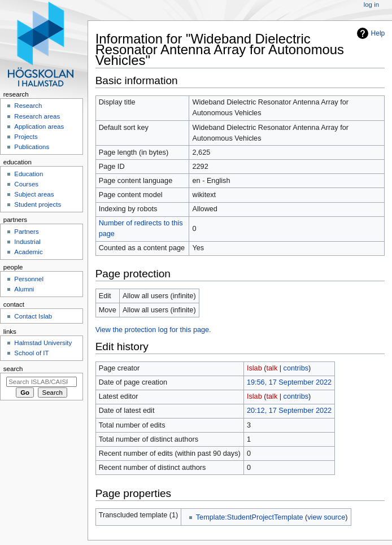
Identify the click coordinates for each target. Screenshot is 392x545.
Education (29, 174)
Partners (26, 232)
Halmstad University (43, 343)
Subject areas (34, 194)
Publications (32, 147)
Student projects (38, 204)
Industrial (27, 242)
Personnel (29, 279)
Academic (28, 252)
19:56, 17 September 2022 (289, 382)
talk (272, 368)
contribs (296, 368)
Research (28, 106)
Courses (26, 184)
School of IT (31, 353)
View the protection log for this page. (153, 330)
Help (378, 33)
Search (13, 369)
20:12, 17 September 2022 (289, 411)
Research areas (37, 116)
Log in (371, 5)
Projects (26, 137)
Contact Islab (33, 316)
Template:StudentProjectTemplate (250, 517)
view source (326, 517)
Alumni (24, 289)
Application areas (39, 127)
